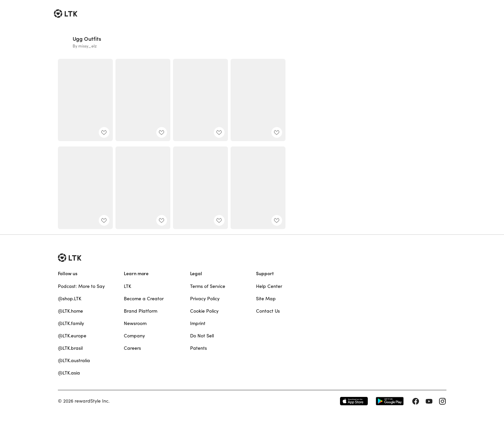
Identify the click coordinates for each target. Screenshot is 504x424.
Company (134, 336)
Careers (132, 348)
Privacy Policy (205, 299)
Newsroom (135, 323)
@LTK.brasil (70, 348)
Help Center (269, 286)
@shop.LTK (70, 299)
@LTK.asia (69, 373)
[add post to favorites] (104, 132)
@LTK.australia (74, 360)
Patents (198, 348)
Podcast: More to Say (81, 286)
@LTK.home (70, 311)
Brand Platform (141, 311)
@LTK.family (71, 323)
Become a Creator (144, 299)
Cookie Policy (204, 311)
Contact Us (268, 311)
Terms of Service (208, 286)
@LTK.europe (72, 336)
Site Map (266, 299)
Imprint (198, 323)
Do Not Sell (202, 336)
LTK (128, 286)
